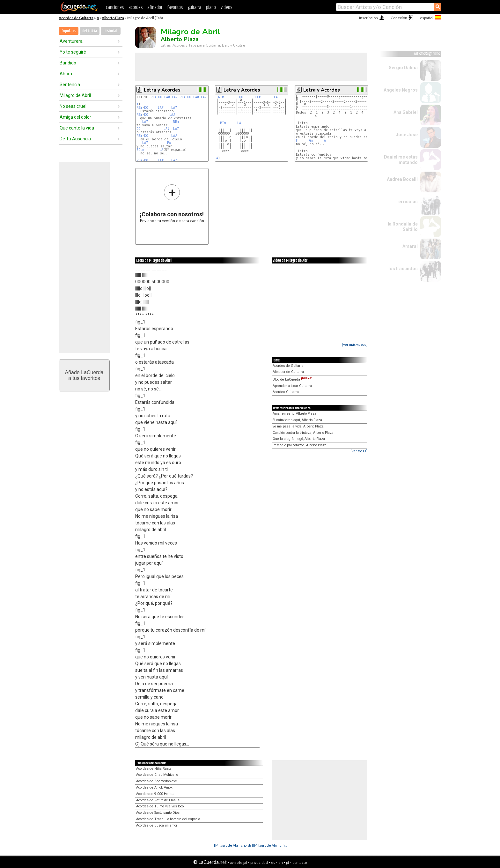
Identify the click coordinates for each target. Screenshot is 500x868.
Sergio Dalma (403, 68)
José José (407, 135)
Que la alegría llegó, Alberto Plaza (299, 439)
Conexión (399, 18)
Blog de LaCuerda (292, 379)
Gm (311, 141)
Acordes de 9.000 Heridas (156, 794)
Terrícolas (407, 202)
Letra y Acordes (162, 90)
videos (226, 7)
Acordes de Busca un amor (157, 825)
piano (211, 7)
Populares (69, 31)
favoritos (175, 7)
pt (288, 862)
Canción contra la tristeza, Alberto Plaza (303, 433)
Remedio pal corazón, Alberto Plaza (300, 445)
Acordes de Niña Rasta (154, 769)
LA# (167, 97)
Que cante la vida (77, 128)
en (281, 862)
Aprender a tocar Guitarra (292, 386)
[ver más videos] (355, 344)
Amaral (410, 246)
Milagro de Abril (75, 95)
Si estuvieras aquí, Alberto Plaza (297, 420)
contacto (300, 862)
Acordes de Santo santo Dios (158, 813)
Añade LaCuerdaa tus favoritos (84, 375)
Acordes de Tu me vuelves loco (160, 806)
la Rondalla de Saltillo (403, 227)
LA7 (175, 97)
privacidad (259, 862)
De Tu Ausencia (75, 139)
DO (160, 97)
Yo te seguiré (73, 52)
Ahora (66, 74)
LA (161, 150)
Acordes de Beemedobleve (157, 781)
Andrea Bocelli (402, 179)
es (273, 862)
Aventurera (71, 41)
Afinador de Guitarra (288, 372)
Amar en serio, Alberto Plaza (294, 414)
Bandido (68, 63)
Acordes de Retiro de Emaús (158, 800)
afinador (155, 7)
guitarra (194, 7)
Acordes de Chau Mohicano (157, 775)
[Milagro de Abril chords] (233, 845)
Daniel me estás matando (401, 160)
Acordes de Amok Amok (154, 787)
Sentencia (70, 85)
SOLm (140, 150)
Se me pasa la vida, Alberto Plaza (298, 426)
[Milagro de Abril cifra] (271, 845)
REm (153, 97)
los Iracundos (403, 269)
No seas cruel (73, 106)
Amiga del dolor (75, 117)
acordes (136, 7)
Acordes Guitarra (286, 392)
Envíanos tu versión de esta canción (172, 203)
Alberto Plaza (113, 18)
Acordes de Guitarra (76, 18)
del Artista (90, 31)
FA (169, 143)
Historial (111, 31)
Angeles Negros (401, 90)
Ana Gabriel (406, 112)
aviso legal (239, 862)
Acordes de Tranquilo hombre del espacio (168, 819)
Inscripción (368, 18)
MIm (223, 123)
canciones (115, 7)
